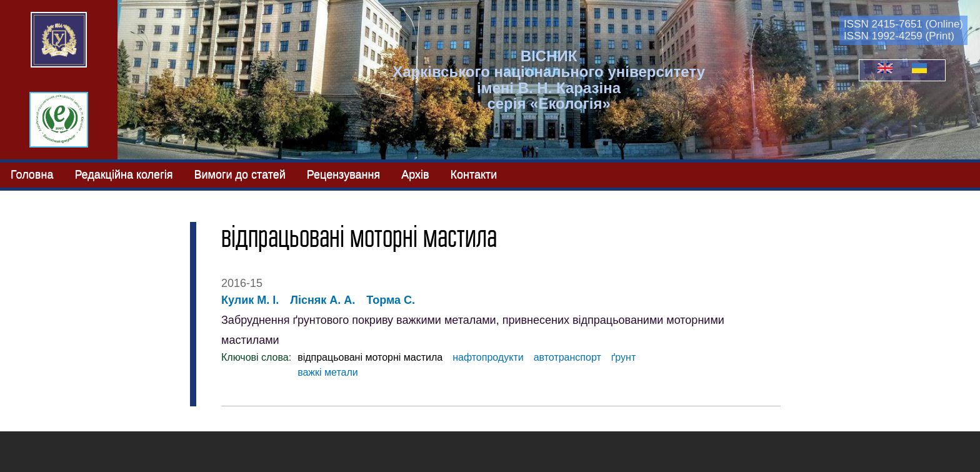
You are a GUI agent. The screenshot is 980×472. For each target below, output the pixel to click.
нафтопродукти (488, 357)
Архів (415, 174)
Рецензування (343, 174)
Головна (32, 174)
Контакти (474, 174)
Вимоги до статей (239, 174)
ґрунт (623, 357)
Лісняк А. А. (322, 300)
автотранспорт (567, 357)
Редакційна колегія (123, 174)
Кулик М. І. (250, 300)
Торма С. (391, 300)
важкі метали (328, 372)
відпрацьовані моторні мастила (370, 357)
